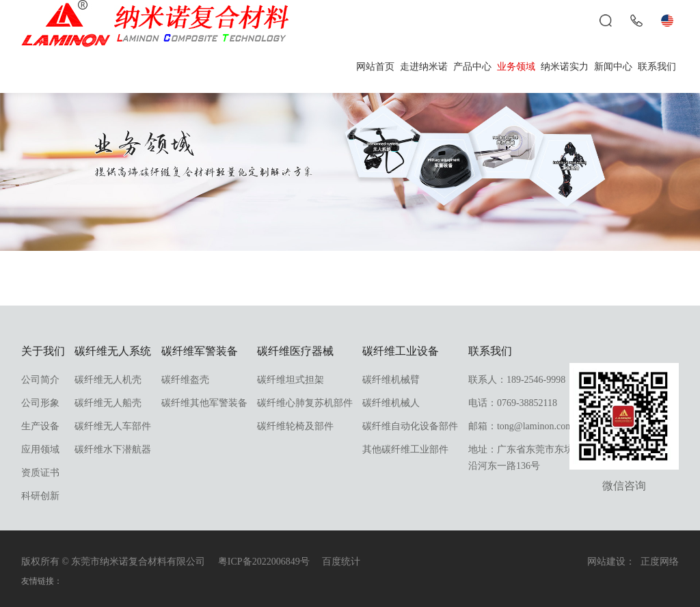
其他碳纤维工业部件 (405, 449)
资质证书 (40, 473)
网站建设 (606, 562)
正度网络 (660, 562)
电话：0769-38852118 (513, 403)
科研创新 (40, 496)
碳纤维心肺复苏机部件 (305, 403)
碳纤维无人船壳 (108, 403)
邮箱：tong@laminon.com (521, 426)
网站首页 (375, 67)
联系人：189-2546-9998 (517, 380)
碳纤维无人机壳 (108, 380)
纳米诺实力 (565, 67)
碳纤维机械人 (391, 403)
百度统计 (341, 562)
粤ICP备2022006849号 (264, 562)
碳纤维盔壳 (185, 380)
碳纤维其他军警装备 (204, 403)
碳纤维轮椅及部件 (295, 426)
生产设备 (40, 426)
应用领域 (40, 449)
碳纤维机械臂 (391, 380)
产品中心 (472, 67)
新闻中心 (613, 67)
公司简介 (40, 380)
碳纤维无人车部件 (113, 426)
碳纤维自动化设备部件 (410, 426)
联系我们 (657, 67)
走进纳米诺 (424, 67)
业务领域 (516, 67)
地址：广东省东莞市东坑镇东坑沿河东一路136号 (535, 458)
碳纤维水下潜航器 (113, 449)
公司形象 (40, 403)
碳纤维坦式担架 (291, 380)
